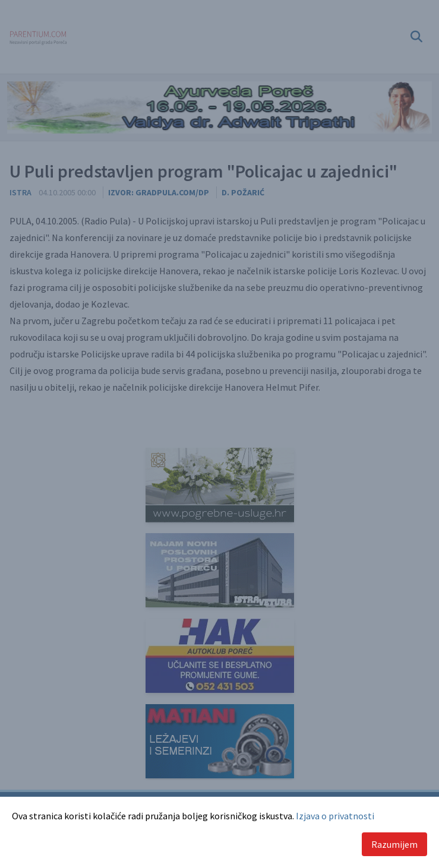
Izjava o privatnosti (335, 816)
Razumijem (394, 844)
